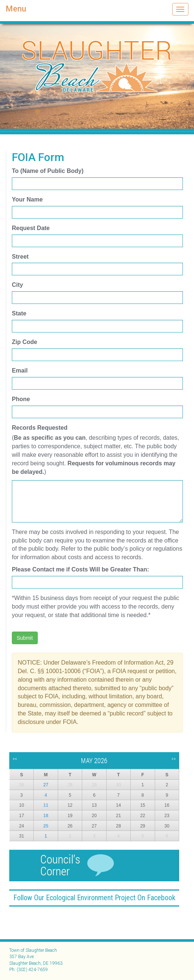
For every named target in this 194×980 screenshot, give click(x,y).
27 (46, 785)
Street (20, 257)
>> (174, 759)
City (17, 285)
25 (46, 826)
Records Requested (40, 428)
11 (46, 805)
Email (20, 371)
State (19, 313)
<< (15, 759)
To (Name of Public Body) (48, 171)
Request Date (31, 228)
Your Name (27, 199)
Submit (25, 638)
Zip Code (24, 342)
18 (46, 816)
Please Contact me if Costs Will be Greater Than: (81, 569)
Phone (21, 399)
